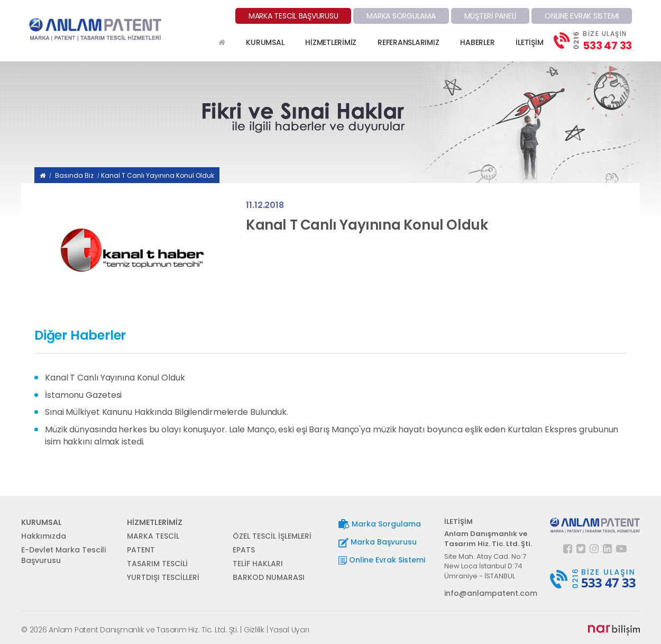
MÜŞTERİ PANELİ (490, 16)
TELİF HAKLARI (258, 564)
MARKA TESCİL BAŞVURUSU (293, 16)
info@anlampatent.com (489, 593)
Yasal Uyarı (289, 630)
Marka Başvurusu (378, 542)
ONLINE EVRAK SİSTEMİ (582, 16)
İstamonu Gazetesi (83, 395)
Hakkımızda (44, 536)
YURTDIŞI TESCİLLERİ (163, 577)
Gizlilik (254, 630)
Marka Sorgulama (380, 524)
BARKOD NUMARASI (269, 577)
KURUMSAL (265, 42)
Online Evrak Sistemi (382, 560)
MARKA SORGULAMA (401, 16)
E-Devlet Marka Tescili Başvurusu (63, 555)
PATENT (141, 550)
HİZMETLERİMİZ (331, 42)
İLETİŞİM (529, 42)
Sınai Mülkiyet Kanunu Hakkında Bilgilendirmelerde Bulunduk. (167, 412)
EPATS (244, 550)
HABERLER (477, 42)
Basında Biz (74, 175)
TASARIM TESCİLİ (157, 564)
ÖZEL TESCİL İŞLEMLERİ (272, 536)
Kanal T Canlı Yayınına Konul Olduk (158, 175)
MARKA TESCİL (153, 536)
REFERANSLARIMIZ (408, 42)
